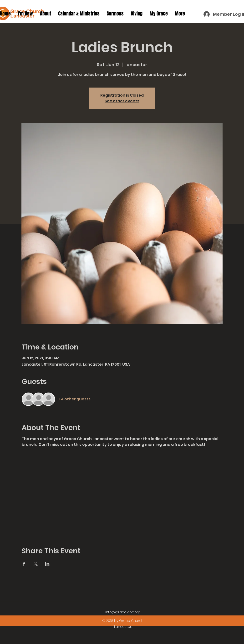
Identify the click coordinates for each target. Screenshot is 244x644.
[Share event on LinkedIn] (47, 564)
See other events (122, 101)
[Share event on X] (36, 564)
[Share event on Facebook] (24, 564)
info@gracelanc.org (123, 612)
